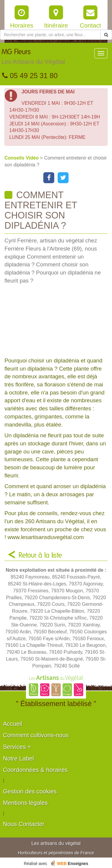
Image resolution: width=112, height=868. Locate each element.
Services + (17, 747)
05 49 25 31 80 (30, 76)
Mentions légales (25, 803)
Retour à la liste (40, 556)
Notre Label (18, 758)
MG (33, 58)
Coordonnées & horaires (35, 770)
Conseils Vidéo (22, 158)
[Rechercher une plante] (50, 35)
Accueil (13, 724)
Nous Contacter (24, 824)
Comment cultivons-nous (36, 735)
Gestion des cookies (30, 791)
